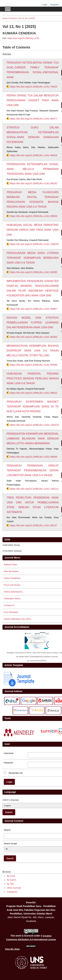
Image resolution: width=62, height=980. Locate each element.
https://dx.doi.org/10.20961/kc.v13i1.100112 (34, 489)
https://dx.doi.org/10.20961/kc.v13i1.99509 (34, 216)
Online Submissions (13, 592)
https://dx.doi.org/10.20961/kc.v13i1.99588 (34, 365)
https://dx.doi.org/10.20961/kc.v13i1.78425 (34, 87)
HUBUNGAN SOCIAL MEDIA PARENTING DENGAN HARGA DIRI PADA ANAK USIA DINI (33, 230)
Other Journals (14, 888)
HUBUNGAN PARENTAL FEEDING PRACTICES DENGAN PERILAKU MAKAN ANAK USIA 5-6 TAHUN (33, 378)
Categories (12, 892)
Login (45, 5)
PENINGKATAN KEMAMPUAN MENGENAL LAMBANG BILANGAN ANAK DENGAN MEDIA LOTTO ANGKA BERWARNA (33, 439)
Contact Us (9, 605)
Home (5, 18)
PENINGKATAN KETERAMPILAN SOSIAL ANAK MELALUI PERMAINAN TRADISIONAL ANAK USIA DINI (33, 169)
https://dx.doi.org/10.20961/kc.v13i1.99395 (34, 272)
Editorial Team (10, 565)
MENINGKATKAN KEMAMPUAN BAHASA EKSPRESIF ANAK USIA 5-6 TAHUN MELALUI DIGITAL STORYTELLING (33, 351)
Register (55, 5)
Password (8, 763)
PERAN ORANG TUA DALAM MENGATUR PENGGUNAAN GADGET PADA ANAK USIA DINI (33, 100)
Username (9, 753)
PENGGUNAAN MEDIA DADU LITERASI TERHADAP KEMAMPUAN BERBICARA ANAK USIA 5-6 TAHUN (33, 258)
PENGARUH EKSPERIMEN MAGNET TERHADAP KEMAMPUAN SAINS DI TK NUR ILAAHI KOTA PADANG (33, 407)
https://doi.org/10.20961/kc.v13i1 (23, 38)
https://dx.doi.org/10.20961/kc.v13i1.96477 (34, 119)
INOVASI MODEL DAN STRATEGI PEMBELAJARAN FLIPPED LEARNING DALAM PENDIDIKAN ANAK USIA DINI (33, 323)
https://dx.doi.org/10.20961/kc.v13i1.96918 (34, 155)
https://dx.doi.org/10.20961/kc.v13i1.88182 (34, 183)
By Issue (11, 876)
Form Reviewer (11, 612)
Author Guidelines (12, 578)
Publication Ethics (12, 599)
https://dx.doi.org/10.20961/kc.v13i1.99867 (34, 309)
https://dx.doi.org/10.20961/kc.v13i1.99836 (34, 457)
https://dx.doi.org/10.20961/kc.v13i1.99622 (34, 393)
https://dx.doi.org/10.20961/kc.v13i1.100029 (34, 244)
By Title (10, 884)
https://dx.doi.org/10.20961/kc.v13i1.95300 (34, 337)
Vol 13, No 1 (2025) (27, 18)
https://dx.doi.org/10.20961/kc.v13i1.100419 (34, 425)
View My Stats (12, 949)
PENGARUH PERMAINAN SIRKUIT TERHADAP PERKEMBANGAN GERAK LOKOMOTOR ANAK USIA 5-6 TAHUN (33, 470)
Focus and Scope (12, 585)
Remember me (16, 773)
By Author (12, 880)
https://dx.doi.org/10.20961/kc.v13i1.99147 (34, 525)
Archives (13, 18)
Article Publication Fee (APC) (17, 619)
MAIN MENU (8, 9)
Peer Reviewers (11, 571)
